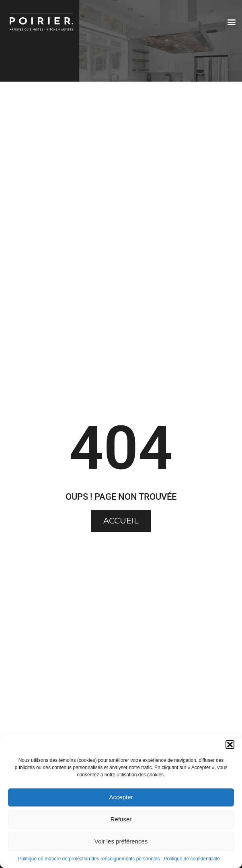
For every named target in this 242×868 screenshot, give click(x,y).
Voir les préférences (121, 841)
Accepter (121, 797)
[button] (230, 745)
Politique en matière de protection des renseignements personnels (89, 859)
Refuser (121, 819)
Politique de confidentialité (192, 859)
